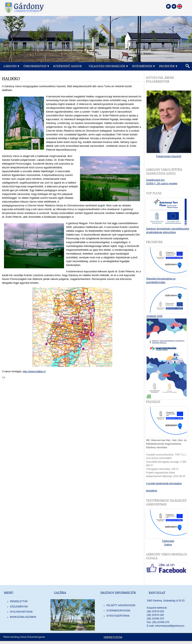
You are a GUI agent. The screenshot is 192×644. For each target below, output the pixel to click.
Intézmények (142, 66)
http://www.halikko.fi (34, 371)
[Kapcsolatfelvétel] (174, 6)
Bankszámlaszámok (23, 617)
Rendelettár (19, 601)
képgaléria (151, 491)
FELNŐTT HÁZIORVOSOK (121, 605)
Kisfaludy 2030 (154, 316)
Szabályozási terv (155, 180)
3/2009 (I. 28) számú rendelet (162, 184)
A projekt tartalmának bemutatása (164, 483)
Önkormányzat (35, 66)
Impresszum (113, 638)
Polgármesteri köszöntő (169, 156)
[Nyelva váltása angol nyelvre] (180, 6)
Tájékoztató (168, 541)
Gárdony (10, 66)
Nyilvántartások (21, 612)
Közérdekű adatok (68, 66)
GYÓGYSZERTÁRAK (118, 616)
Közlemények (19, 607)
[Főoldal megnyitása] (168, 6)
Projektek (167, 66)
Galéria (168, 545)
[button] (188, 66)
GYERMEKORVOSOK (118, 611)
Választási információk (107, 66)
